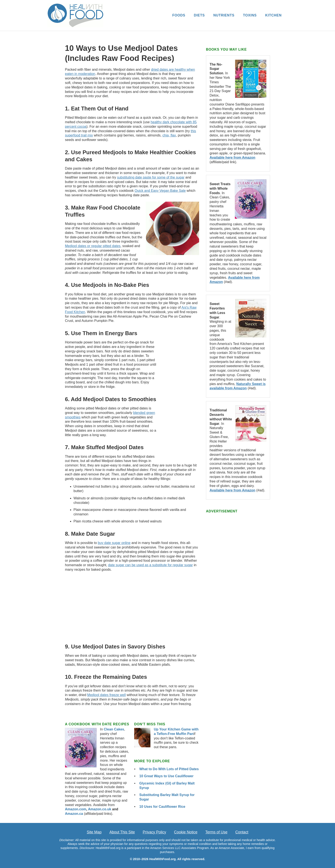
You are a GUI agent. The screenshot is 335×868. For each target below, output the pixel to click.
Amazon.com (76, 809)
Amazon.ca (74, 814)
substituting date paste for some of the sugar (151, 177)
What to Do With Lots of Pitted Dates (169, 769)
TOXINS (250, 15)
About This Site (122, 832)
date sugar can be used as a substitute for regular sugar (151, 565)
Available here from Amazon (232, 158)
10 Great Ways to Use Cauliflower (166, 776)
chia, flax (169, 135)
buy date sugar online (114, 543)
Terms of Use (216, 832)
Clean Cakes (114, 729)
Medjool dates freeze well (107, 695)
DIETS (199, 15)
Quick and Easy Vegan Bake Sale (160, 191)
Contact (242, 832)
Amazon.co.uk (100, 809)
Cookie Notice (186, 832)
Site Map (94, 832)
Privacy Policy (154, 832)
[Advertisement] (180, 391)
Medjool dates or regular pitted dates (93, 246)
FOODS (179, 15)
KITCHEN (273, 15)
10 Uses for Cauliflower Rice (162, 807)
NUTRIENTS (224, 15)
